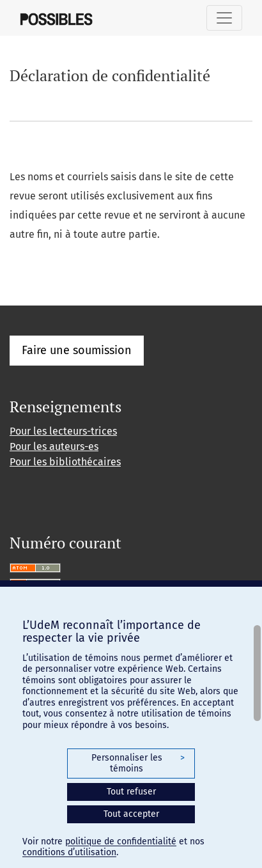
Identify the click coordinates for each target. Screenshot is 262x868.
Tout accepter (131, 814)
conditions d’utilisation (69, 852)
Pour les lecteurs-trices (63, 431)
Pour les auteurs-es (54, 446)
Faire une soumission (77, 350)
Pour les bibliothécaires (65, 462)
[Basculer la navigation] (224, 18)
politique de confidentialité (121, 841)
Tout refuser (131, 792)
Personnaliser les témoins (138, 763)
